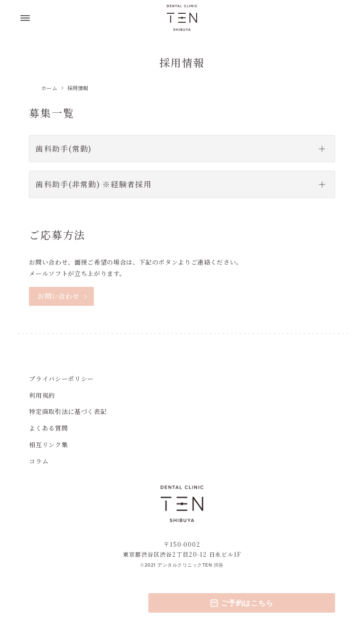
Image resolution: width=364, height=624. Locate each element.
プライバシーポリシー (61, 379)
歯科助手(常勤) (64, 149)
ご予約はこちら (241, 603)
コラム (39, 461)
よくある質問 (48, 428)
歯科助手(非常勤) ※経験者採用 (93, 184)
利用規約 (42, 395)
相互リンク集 (48, 445)
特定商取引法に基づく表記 (68, 411)
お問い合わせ (58, 296)
